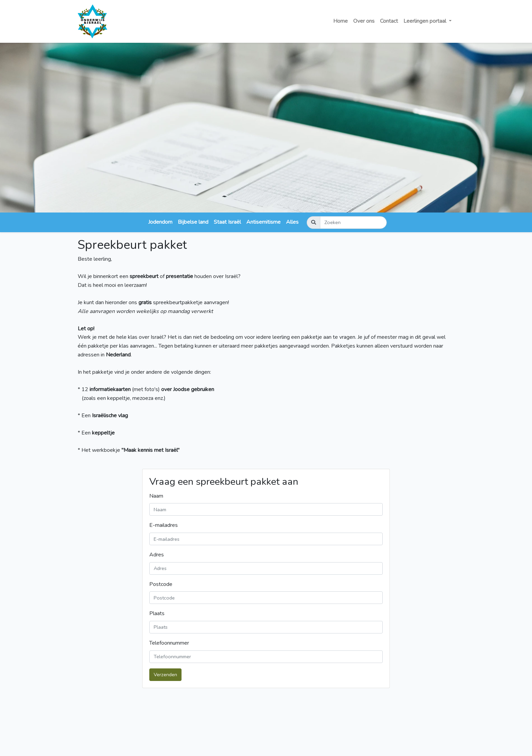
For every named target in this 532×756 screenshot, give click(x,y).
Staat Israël (227, 222)
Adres (157, 555)
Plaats (157, 613)
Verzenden (165, 675)
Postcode (161, 584)
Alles (292, 222)
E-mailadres (164, 525)
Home (340, 21)
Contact (389, 21)
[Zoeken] (353, 223)
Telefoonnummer (169, 643)
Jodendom (160, 222)
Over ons (364, 21)
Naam (156, 496)
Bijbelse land (193, 222)
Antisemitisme (263, 222)
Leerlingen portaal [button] (425, 21)
